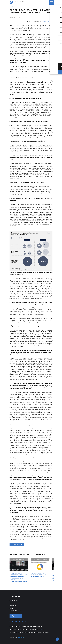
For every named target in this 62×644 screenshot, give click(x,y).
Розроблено (17, 637)
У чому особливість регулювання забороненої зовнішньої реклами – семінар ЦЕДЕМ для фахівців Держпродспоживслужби (19, 577)
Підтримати (16, 616)
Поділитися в (17, 545)
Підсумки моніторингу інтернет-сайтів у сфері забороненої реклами (38, 575)
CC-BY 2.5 (41, 629)
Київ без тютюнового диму (19, 559)
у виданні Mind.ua (47, 21)
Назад (13, 7)
